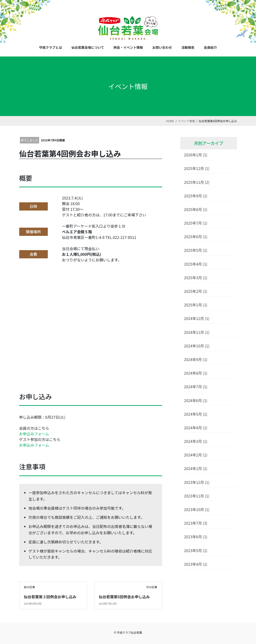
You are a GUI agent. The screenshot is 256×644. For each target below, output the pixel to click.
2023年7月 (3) (196, 523)
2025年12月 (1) (197, 168)
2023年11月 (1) (197, 496)
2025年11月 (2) (197, 182)
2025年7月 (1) (196, 223)
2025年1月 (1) (196, 305)
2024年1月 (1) (196, 468)
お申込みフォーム (34, 434)
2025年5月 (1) (196, 250)
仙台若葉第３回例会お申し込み (50, 597)
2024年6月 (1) (196, 400)
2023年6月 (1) (196, 537)
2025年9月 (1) (196, 196)
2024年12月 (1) (197, 318)
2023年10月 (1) (197, 509)
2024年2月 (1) (196, 455)
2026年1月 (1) (196, 155)
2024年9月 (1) (196, 359)
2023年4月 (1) (196, 564)
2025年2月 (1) (196, 291)
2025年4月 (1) (196, 264)
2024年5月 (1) (196, 414)
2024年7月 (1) (196, 387)
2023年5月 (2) (196, 550)
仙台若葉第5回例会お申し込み (124, 597)
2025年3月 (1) (196, 278)
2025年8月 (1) (196, 209)
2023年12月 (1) (197, 482)
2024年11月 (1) (197, 332)
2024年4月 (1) (196, 428)
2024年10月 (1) (197, 346)
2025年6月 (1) (196, 237)
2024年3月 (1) (196, 441)
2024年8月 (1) (196, 373)
